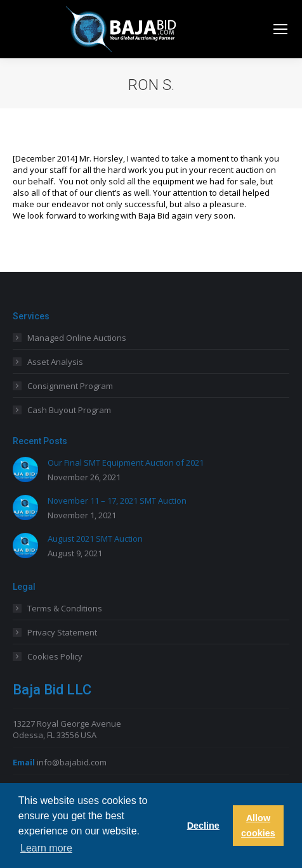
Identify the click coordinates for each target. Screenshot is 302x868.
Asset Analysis (55, 362)
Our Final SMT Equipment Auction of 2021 (126, 463)
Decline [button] (203, 826)
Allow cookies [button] (258, 826)
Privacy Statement (62, 632)
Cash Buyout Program (69, 410)
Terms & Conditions (65, 608)
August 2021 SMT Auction (95, 539)
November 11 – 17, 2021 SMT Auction (117, 501)
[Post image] (25, 469)
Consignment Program (70, 386)
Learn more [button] (46, 848)
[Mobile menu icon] (280, 29)
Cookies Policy (55, 656)
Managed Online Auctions (77, 338)
